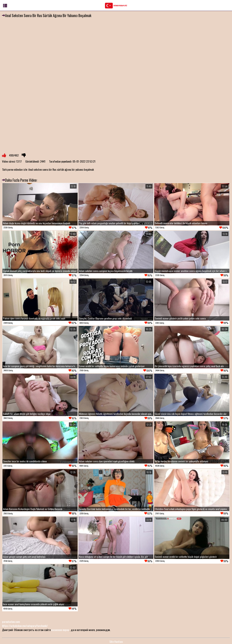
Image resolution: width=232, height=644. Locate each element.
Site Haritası (116, 641)
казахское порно (60, 630)
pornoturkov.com (11, 622)
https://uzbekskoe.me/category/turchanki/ (25, 626)
